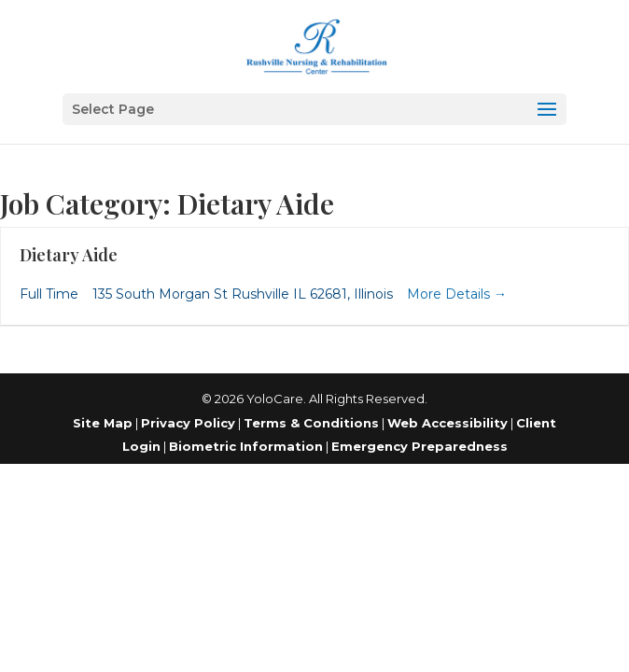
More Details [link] (457, 294)
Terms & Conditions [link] (311, 423)
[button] (314, 109)
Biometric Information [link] (246, 446)
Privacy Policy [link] (188, 423)
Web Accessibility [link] (447, 423)
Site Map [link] (103, 423)
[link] (316, 45)
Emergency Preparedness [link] (419, 446)
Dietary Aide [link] (69, 255)
